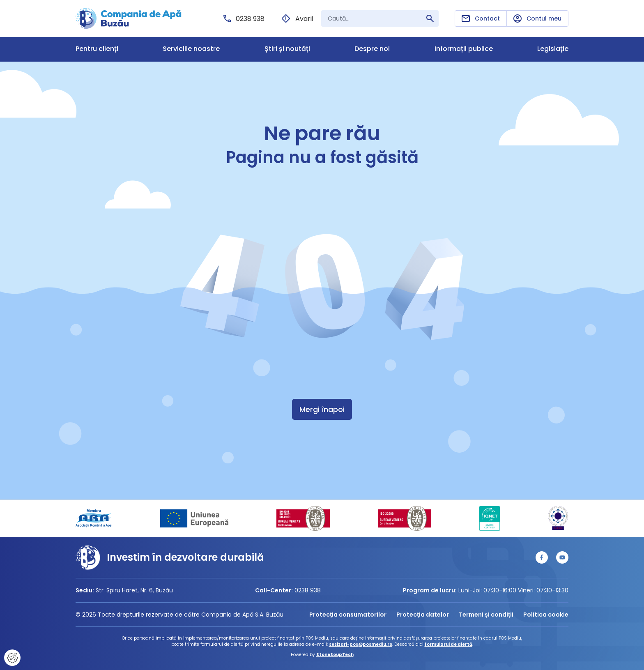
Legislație (553, 49)
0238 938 (244, 19)
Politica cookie (546, 615)
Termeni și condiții (486, 615)
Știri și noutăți (287, 49)
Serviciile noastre (191, 49)
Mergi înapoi (322, 409)
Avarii (297, 19)
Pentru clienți (97, 49)
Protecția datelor (423, 615)
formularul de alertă (448, 644)
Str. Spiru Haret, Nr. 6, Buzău (134, 590)
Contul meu (537, 19)
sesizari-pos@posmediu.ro (361, 644)
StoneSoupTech (335, 655)
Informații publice (464, 49)
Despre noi (372, 49)
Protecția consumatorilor (348, 615)
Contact (481, 18)
